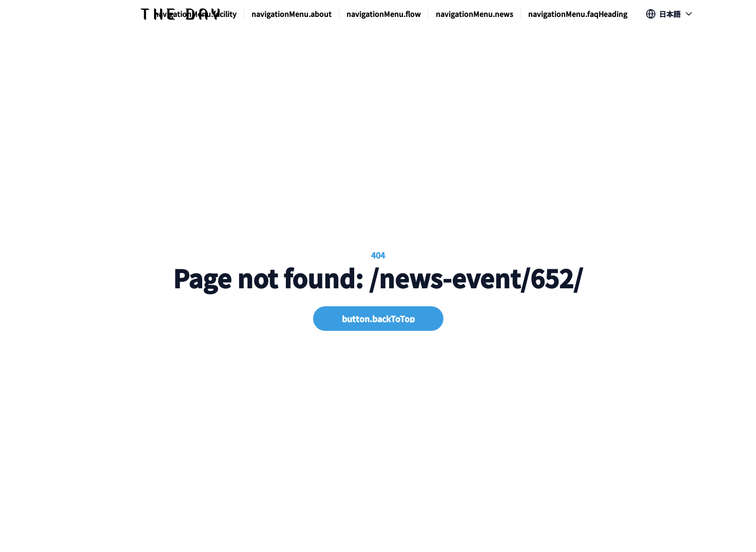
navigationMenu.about (292, 14)
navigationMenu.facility (195, 14)
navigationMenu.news (474, 14)
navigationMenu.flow (384, 14)
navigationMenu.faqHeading (578, 14)
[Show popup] (670, 14)
